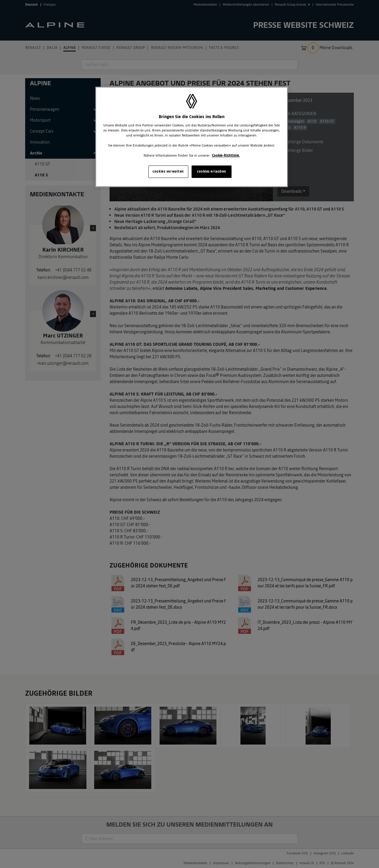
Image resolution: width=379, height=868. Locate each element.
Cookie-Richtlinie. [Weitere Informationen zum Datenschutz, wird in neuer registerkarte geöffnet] (226, 155)
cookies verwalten (168, 171)
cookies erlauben (212, 171)
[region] (192, 137)
